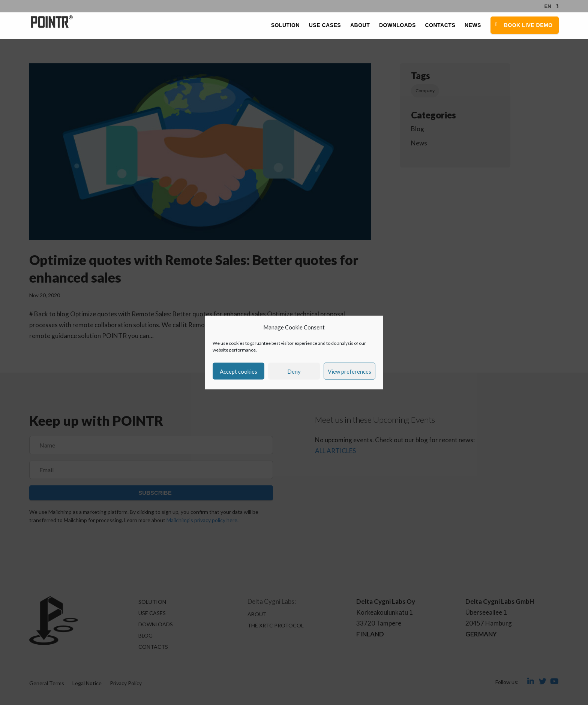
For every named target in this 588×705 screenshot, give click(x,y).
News (473, 25)
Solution (285, 25)
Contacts (440, 25)
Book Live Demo (528, 25)
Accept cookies (238, 371)
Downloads (397, 25)
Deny (294, 371)
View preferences (349, 371)
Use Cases (325, 25)
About (360, 25)
